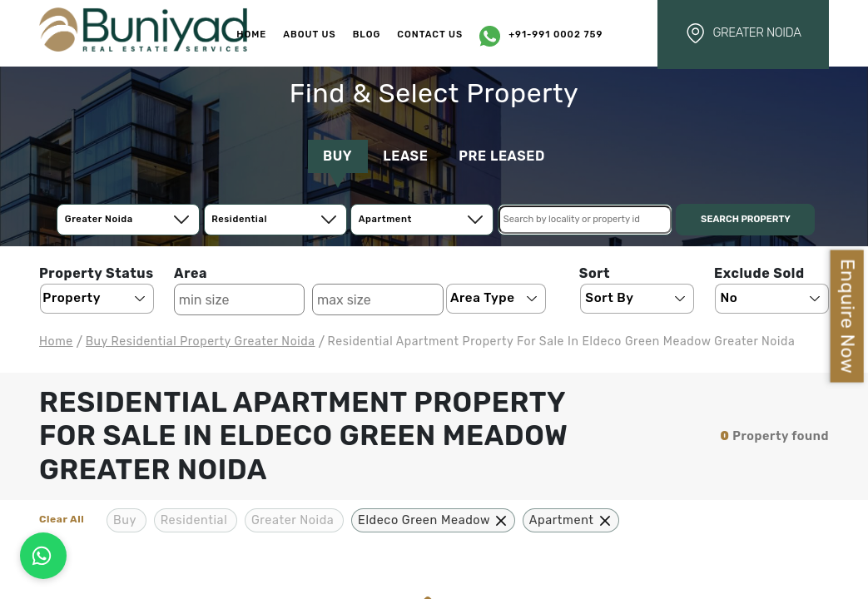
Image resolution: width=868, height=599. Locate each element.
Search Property (746, 219)
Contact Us (430, 35)
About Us (309, 35)
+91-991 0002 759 (556, 35)
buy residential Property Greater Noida (201, 342)
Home (251, 35)
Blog (367, 35)
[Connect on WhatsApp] (43, 556)
